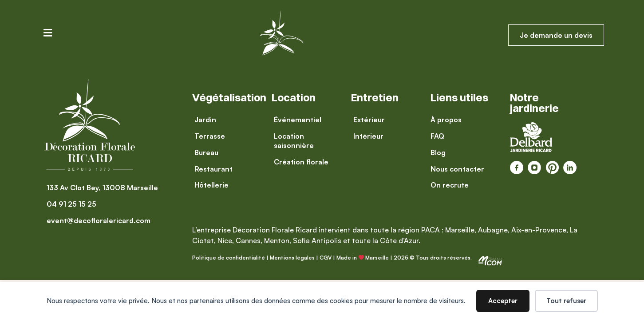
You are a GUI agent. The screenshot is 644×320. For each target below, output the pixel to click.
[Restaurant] (213, 169)
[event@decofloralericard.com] (102, 221)
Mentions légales (292, 258)
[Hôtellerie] (213, 185)
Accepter (503, 301)
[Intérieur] (369, 136)
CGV (326, 258)
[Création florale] (307, 162)
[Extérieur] (369, 120)
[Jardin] (213, 120)
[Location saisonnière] (307, 141)
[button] (47, 33)
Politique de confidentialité (229, 258)
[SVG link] (490, 261)
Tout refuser (566, 301)
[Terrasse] (213, 136)
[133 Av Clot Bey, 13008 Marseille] (102, 188)
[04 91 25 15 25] (102, 204)
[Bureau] (213, 153)
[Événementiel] (307, 120)
